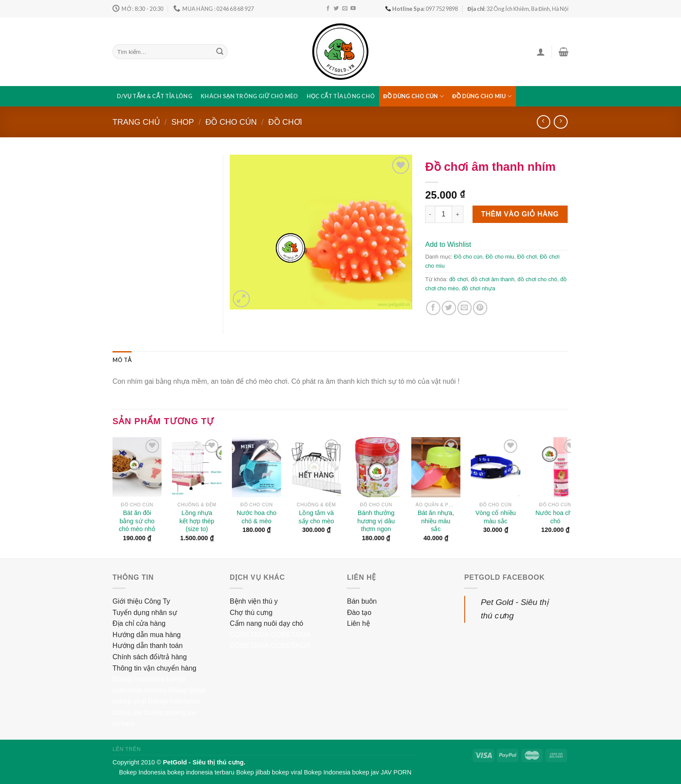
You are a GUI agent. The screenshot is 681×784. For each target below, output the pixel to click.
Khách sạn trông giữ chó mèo (249, 96)
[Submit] (220, 52)
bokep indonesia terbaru (201, 772)
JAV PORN (396, 772)
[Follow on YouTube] (353, 9)
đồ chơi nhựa (478, 288)
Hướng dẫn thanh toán (148, 646)
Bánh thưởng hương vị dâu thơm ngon (376, 521)
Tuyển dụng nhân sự (145, 613)
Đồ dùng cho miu (482, 96)
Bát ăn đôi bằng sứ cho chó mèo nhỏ (137, 521)
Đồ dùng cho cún (413, 96)
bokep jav (127, 713)
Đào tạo (359, 613)
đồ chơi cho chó (537, 279)
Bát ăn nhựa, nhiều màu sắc (436, 521)
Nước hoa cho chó (555, 517)
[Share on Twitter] (449, 308)
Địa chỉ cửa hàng (139, 623)
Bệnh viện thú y (254, 601)
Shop (182, 122)
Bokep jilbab (187, 690)
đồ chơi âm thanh (493, 279)
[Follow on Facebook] (328, 9)
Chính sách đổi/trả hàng (150, 657)
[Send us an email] (345, 9)
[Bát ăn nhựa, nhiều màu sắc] (436, 467)
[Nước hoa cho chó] (555, 467)
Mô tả (122, 360)
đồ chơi (458, 279)
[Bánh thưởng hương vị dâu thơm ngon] (376, 467)
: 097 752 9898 (421, 9)
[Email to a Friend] (464, 308)
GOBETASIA (249, 635)
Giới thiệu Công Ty (141, 601)
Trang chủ (136, 122)
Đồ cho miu (500, 257)
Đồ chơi (285, 122)
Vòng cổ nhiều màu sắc (496, 517)
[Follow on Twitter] (336, 9)
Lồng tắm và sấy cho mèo (317, 517)
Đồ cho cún (231, 122)
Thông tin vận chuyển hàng (154, 668)
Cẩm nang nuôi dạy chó (266, 623)
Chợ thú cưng (251, 613)
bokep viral (129, 701)
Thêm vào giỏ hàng (520, 214)
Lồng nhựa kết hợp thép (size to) (197, 521)
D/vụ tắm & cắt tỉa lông (155, 96)
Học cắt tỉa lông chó (341, 96)
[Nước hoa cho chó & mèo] (257, 467)
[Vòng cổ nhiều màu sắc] (496, 467)
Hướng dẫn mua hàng (147, 635)
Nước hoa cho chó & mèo (257, 517)
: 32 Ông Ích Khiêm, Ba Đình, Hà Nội (518, 9)
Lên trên (127, 749)
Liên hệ (359, 623)
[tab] (122, 360)
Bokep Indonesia (138, 679)
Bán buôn (362, 601)
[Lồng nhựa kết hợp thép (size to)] (197, 467)
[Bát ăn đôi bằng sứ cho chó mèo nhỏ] (137, 467)
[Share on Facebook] (433, 308)
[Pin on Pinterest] (480, 308)
